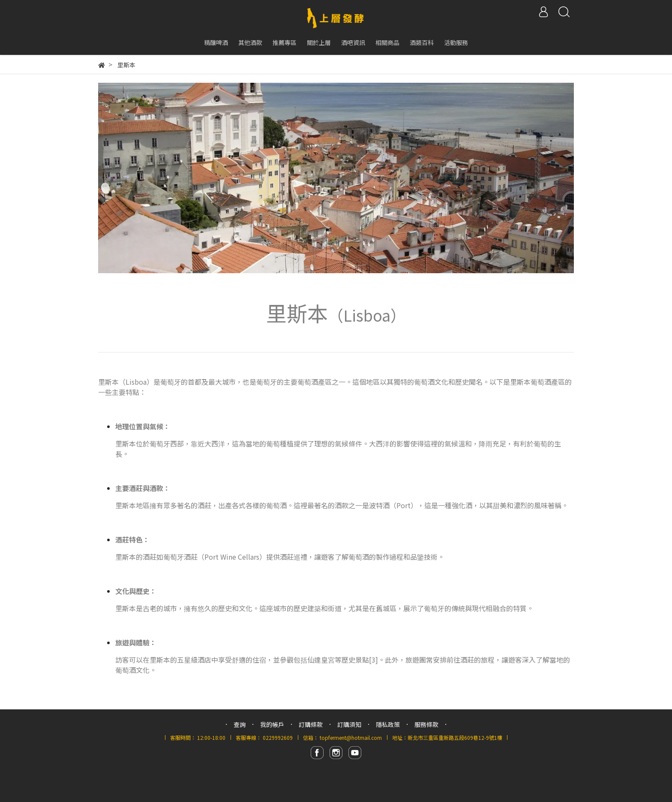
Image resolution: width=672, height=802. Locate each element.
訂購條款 (311, 724)
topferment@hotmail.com (351, 737)
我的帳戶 (272, 724)
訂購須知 (349, 724)
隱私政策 (388, 724)
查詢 (240, 724)
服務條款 (426, 724)
